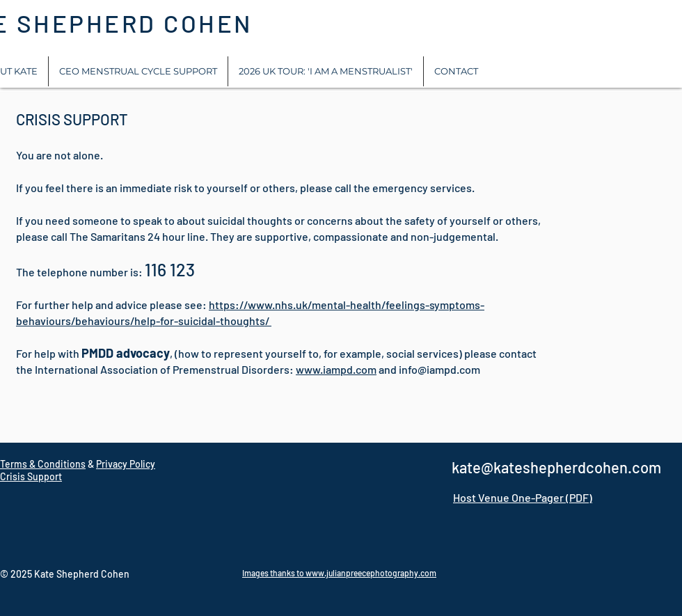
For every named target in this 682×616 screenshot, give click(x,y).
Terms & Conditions (43, 464)
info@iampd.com (439, 369)
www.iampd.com (336, 369)
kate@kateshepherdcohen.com (556, 467)
